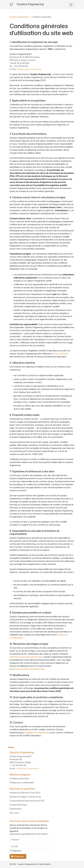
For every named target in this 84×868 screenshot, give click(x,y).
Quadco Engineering (19, 17)
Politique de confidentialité (22, 783)
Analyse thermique (18, 805)
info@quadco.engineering (27, 768)
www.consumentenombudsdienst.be (27, 669)
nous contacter (61, 354)
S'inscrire (18, 856)
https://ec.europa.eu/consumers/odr (26, 657)
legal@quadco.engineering (29, 69)
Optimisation (16, 809)
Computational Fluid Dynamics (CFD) (27, 801)
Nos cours (14, 813)
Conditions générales (19, 779)
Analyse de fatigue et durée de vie (25, 797)
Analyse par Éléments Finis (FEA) (25, 793)
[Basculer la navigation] (71, 5)
